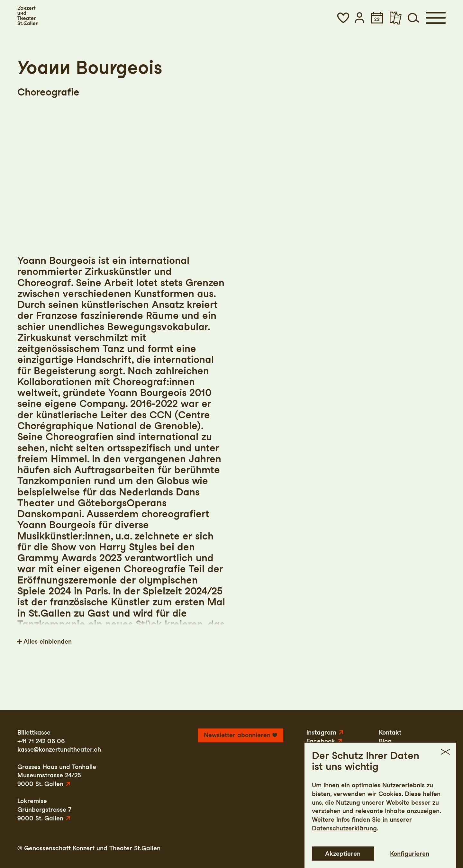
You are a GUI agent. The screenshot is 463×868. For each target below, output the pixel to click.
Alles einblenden (48, 642)
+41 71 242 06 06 (41, 741)
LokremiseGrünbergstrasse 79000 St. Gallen (44, 809)
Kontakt (390, 732)
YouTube (319, 750)
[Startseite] (28, 16)
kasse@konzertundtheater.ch (59, 750)
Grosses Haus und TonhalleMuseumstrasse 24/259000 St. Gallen (57, 775)
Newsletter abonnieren (237, 735)
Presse (388, 750)
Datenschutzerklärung (344, 862)
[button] (343, 18)
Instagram (321, 732)
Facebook (321, 741)
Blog (385, 741)
